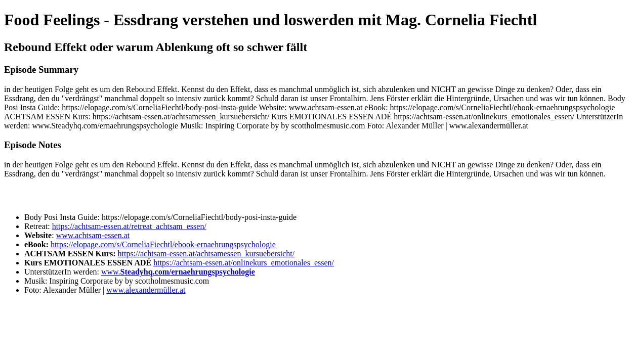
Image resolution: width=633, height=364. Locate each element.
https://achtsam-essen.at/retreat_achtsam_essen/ (129, 226)
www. (178, 272)
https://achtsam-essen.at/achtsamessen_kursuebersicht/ (206, 254)
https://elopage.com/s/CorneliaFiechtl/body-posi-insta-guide (198, 217)
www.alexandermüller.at (146, 290)
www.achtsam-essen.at (93, 235)
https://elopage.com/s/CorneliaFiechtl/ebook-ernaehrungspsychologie (163, 244)
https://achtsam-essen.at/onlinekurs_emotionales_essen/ (244, 263)
